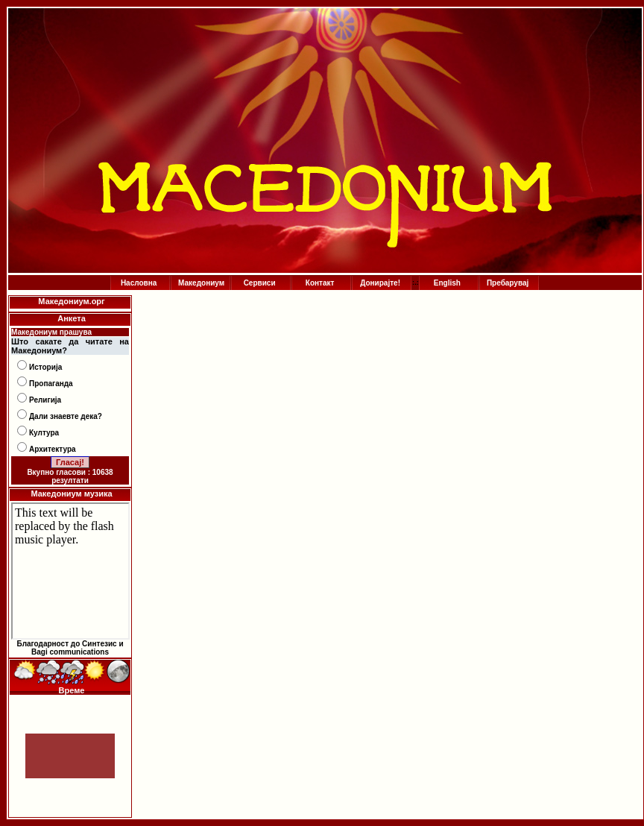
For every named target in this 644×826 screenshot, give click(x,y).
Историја (45, 367)
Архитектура (53, 449)
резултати (70, 480)
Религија (45, 400)
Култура (44, 433)
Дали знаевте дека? (66, 416)
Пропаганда (51, 384)
